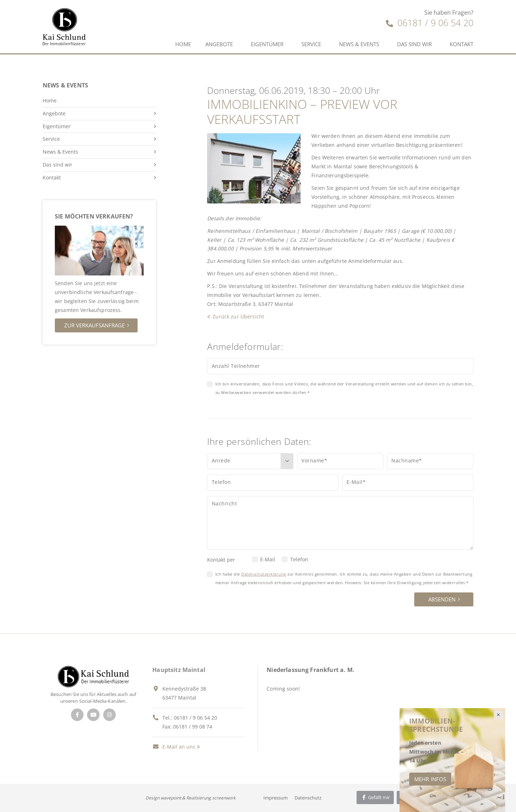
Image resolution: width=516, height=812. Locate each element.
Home (183, 44)
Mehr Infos (430, 779)
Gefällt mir (375, 797)
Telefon (299, 559)
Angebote (219, 44)
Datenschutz (308, 798)
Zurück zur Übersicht (238, 316)
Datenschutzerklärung (264, 574)
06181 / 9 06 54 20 (430, 23)
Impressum (276, 798)
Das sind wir (414, 44)
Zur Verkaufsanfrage (94, 325)
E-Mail (268, 559)
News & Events (359, 44)
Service (311, 44)
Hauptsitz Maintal (179, 670)
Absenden (442, 599)
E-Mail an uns (174, 747)
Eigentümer (267, 44)
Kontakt (462, 44)
